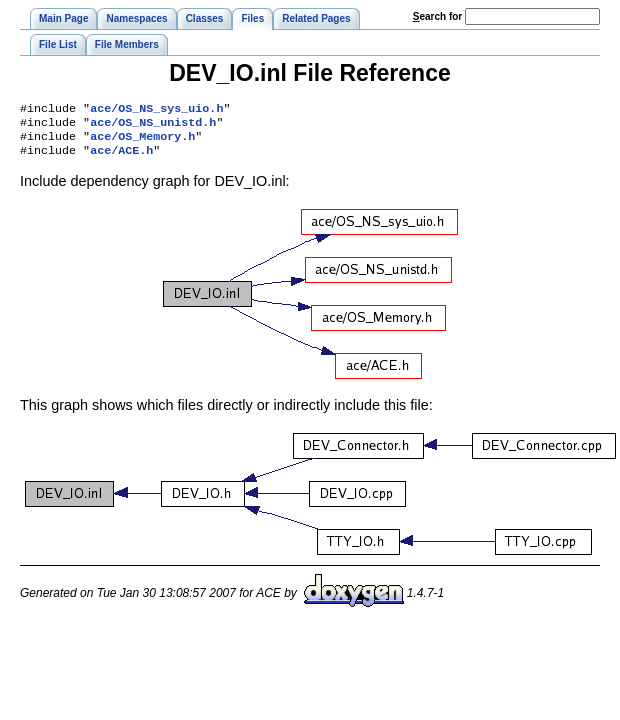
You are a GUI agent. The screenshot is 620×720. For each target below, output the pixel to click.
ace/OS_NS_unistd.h (153, 126)
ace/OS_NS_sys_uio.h (156, 110)
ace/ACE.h (121, 158)
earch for (437, 16)
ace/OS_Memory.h (142, 142)
